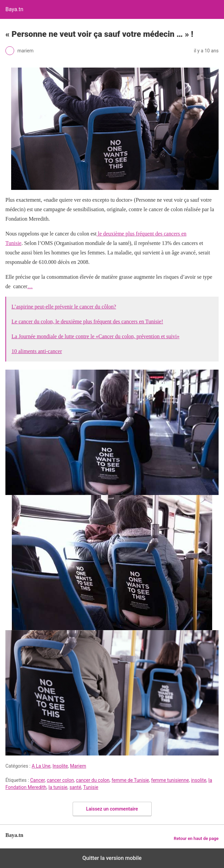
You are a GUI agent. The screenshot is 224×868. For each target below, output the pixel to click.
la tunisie (58, 787)
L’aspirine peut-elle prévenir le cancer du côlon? (64, 307)
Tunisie (91, 787)
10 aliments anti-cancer (37, 351)
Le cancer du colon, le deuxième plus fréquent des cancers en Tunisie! (87, 321)
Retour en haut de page (196, 838)
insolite (198, 780)
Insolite (60, 766)
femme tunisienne (170, 780)
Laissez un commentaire (112, 809)
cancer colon (60, 780)
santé (76, 787)
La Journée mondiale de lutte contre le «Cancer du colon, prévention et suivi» (95, 336)
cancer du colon (93, 780)
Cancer (37, 780)
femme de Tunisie (130, 780)
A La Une (41, 766)
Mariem (78, 766)
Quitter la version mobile (112, 858)
